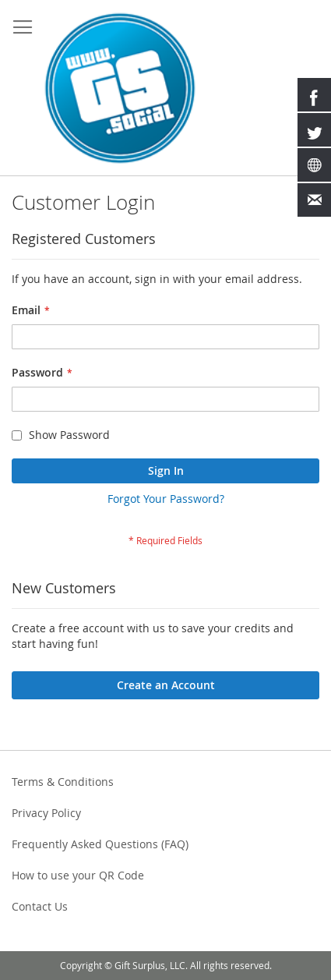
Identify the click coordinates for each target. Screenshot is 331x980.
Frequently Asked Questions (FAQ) (100, 844)
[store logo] (120, 88)
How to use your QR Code (78, 875)
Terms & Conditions (63, 782)
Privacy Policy (46, 813)
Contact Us (40, 906)
